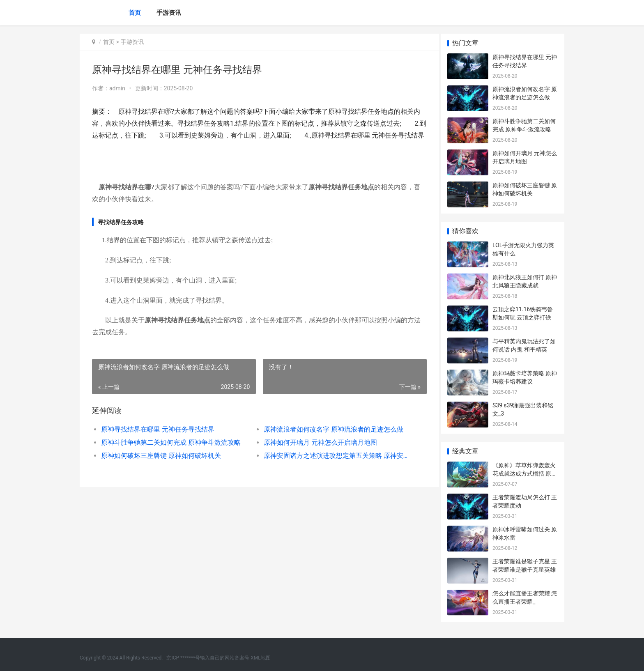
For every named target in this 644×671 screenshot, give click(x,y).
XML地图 (260, 658)
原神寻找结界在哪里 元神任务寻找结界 (158, 441)
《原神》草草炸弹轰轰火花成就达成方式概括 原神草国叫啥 (525, 473)
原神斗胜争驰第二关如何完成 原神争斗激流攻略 (171, 454)
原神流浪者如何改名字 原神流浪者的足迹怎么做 (330, 441)
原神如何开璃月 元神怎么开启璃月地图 (317, 454)
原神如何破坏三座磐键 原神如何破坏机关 (161, 468)
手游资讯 (169, 13)
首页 (135, 13)
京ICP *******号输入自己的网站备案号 (208, 658)
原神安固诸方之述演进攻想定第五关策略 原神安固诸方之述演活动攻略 (332, 468)
